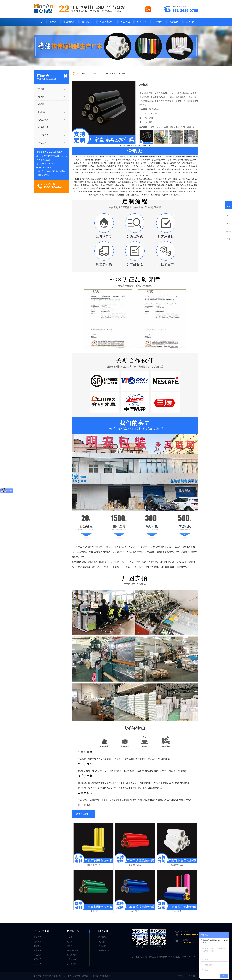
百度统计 (181, 976)
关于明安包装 (41, 931)
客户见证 (103, 931)
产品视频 (125, 22)
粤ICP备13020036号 (82, 976)
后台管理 (192, 976)
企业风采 (38, 950)
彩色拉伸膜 (69, 22)
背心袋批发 (135, 911)
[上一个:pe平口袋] (127, 146)
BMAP (185, 957)
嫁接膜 (41, 104)
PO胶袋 (122, 74)
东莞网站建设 (105, 976)
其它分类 (42, 143)
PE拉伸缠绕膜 (73, 950)
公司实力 (141, 22)
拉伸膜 (53, 22)
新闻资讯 (158, 22)
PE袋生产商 (93, 911)
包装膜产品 (87, 22)
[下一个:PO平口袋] (142, 146)
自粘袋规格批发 (177, 865)
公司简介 (38, 937)
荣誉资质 (38, 946)
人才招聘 (38, 964)
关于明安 (174, 22)
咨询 (229, 205)
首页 (40, 22)
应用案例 (102, 937)
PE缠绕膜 (43, 112)
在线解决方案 (104, 950)
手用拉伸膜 (43, 135)
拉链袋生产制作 (93, 865)
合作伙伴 (102, 946)
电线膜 (41, 97)
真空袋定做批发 (135, 865)
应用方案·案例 (107, 22)
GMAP (192, 957)
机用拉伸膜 (43, 127)
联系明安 (190, 22)
